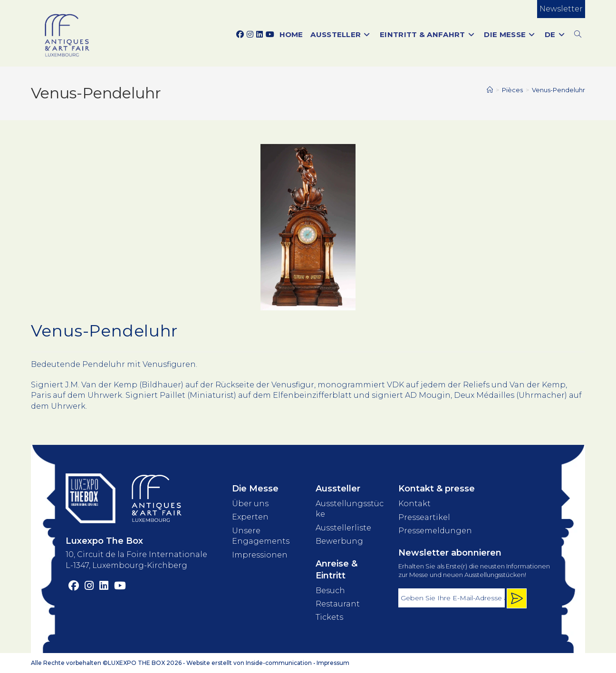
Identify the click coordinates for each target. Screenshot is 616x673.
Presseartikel (424, 517)
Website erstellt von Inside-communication (249, 663)
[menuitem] (556, 34)
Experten (250, 517)
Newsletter (561, 9)
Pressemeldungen (435, 531)
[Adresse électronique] (452, 598)
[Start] (490, 90)
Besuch (330, 591)
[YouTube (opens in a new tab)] (270, 35)
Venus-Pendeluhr (558, 90)
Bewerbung (339, 541)
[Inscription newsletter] (517, 598)
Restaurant (338, 604)
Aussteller (338, 489)
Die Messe (255, 489)
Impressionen (260, 555)
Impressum (333, 663)
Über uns (250, 504)
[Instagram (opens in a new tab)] (250, 35)
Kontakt (414, 504)
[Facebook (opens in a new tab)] (240, 35)
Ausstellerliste (343, 528)
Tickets (329, 617)
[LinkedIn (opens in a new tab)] (260, 35)
